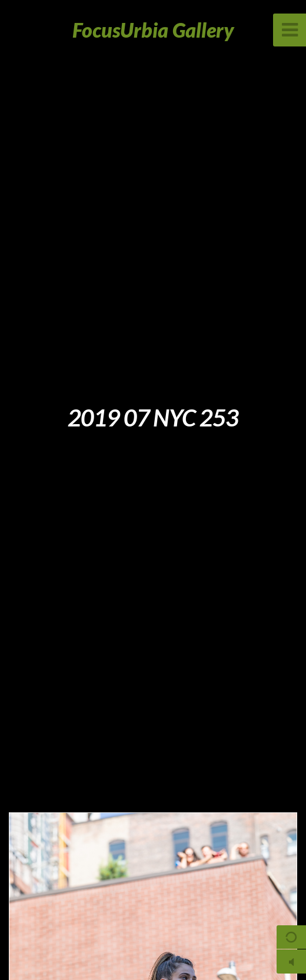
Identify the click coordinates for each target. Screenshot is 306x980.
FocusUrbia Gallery (153, 30)
